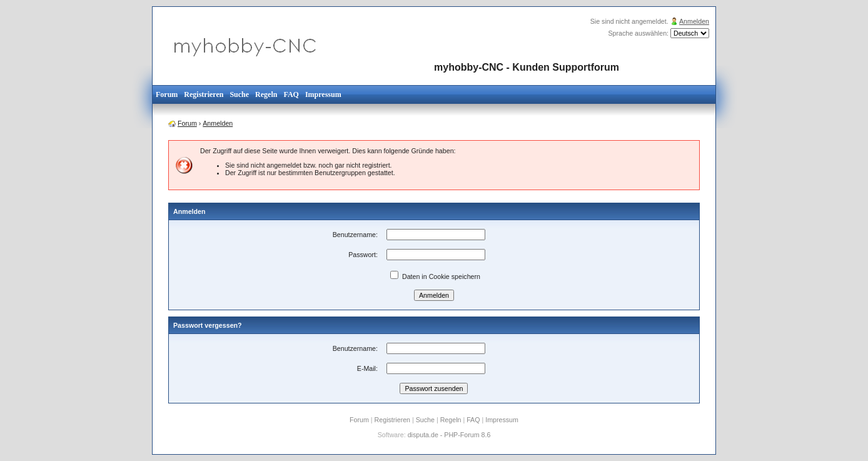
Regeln (266, 94)
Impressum (323, 94)
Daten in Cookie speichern (435, 276)
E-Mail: (367, 368)
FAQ (291, 94)
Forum (167, 94)
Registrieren (204, 94)
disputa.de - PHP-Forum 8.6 (449, 435)
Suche (239, 94)
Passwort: (363, 255)
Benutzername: (355, 235)
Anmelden (694, 21)
